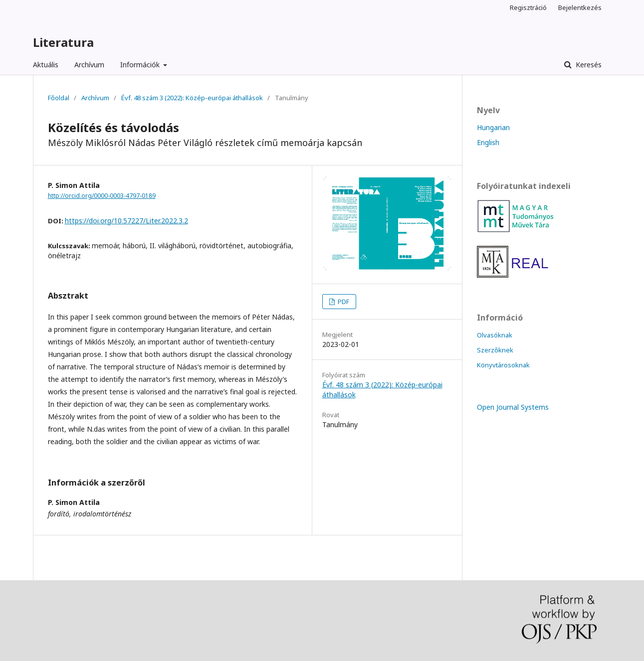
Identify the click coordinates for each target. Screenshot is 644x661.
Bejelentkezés (580, 7)
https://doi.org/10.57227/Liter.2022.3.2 (126, 221)
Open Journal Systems (513, 407)
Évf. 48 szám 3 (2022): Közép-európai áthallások (192, 98)
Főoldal (59, 98)
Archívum (89, 65)
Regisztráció (528, 7)
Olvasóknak (495, 335)
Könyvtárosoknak (503, 365)
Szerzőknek (495, 350)
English (488, 142)
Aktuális (46, 65)
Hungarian (493, 127)
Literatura (63, 42)
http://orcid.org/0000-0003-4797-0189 (102, 196)
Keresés (588, 65)
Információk (141, 65)
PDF (343, 302)
